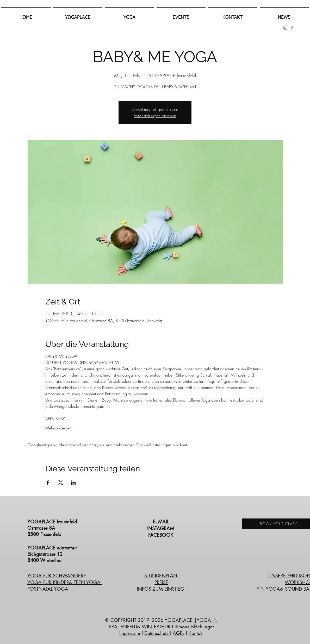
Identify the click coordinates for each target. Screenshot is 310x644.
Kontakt (196, 633)
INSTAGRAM (161, 528)
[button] (78, 15)
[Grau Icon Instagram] (285, 28)
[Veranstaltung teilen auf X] (61, 483)
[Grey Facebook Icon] (292, 28)
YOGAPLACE (179, 620)
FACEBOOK (162, 535)
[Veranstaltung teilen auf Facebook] (48, 483)
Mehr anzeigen (58, 428)
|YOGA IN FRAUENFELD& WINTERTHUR (163, 623)
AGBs (179, 633)
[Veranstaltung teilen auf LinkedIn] (73, 483)
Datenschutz (156, 633)
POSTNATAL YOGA (49, 589)
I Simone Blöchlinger (192, 627)
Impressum (130, 633)
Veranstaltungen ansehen (155, 116)
